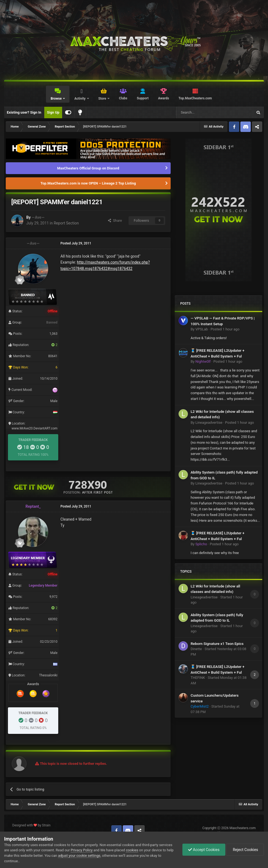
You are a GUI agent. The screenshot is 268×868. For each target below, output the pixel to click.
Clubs (123, 98)
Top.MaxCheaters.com (195, 98)
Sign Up (53, 112)
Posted (225, 329)
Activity (80, 99)
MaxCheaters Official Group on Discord (88, 168)
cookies (132, 850)
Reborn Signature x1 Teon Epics (217, 644)
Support (143, 98)
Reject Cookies (245, 850)
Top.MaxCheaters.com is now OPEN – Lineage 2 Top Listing (88, 183)
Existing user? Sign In (24, 112)
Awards (164, 98)
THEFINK (198, 678)
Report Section (66, 223)
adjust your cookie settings (79, 856)
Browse (56, 99)
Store (103, 99)
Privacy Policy (82, 850)
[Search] (202, 113)
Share (115, 220)
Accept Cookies (204, 850)
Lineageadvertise (209, 423)
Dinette (196, 649)
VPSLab (202, 329)
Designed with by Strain (31, 825)
